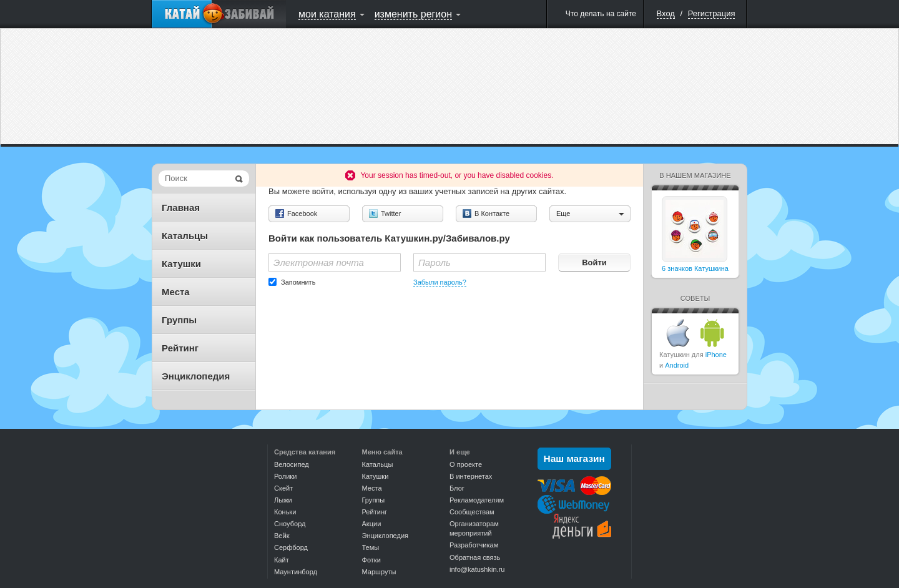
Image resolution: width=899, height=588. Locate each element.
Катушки (181, 264)
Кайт (282, 560)
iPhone (716, 355)
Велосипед (292, 464)
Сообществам (472, 512)
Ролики (285, 476)
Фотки (371, 560)
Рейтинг (180, 348)
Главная (181, 208)
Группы (179, 320)
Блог (457, 488)
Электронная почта (319, 262)
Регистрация (712, 13)
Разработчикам (474, 545)
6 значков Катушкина (695, 268)
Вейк (282, 536)
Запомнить (298, 282)
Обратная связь (475, 557)
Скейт (283, 488)
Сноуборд (290, 524)
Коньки (285, 512)
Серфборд (291, 547)
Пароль (435, 262)
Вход (666, 13)
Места (176, 292)
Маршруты (379, 572)
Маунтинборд (296, 572)
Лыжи (283, 500)
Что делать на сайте (601, 14)
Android (677, 365)
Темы (371, 547)
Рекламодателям (477, 500)
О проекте (466, 464)
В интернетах (471, 476)
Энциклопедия (196, 376)
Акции (372, 524)
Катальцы (185, 236)
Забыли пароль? (440, 282)
